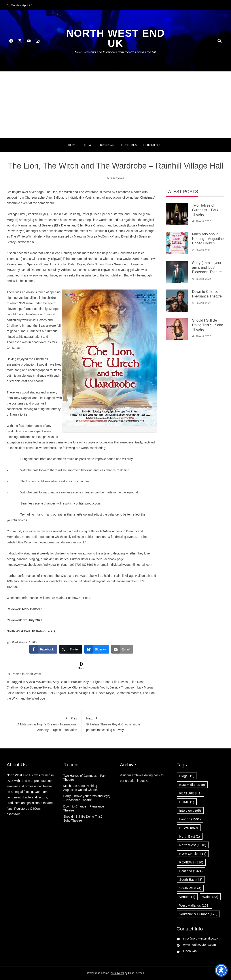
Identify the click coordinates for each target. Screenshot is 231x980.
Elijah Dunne (102, 682)
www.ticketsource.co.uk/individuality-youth (78, 581)
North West (33, 674)
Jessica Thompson (123, 687)
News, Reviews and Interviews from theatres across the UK (115, 52)
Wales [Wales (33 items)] (210, 897)
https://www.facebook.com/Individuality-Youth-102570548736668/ (51, 565)
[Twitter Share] (71, 649)
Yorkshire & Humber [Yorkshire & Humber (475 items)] (198, 914)
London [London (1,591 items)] (190, 819)
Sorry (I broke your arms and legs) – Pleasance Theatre (207, 268)
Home (73, 145)
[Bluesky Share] (97, 649)
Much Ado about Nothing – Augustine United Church (208, 239)
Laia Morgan (146, 687)
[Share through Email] (122, 649)
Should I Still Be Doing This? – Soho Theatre (208, 325)
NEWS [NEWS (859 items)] (189, 828)
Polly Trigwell (57, 693)
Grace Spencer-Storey (36, 687)
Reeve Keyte (105, 693)
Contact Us (153, 145)
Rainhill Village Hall (81, 693)
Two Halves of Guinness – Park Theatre (205, 210)
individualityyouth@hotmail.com (131, 565)
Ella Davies (120, 682)
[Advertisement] (115, 105)
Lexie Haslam (16, 693)
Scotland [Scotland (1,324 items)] (191, 871)
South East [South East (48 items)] (191, 879)
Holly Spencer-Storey (67, 687)
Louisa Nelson (37, 693)
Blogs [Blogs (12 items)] (187, 776)
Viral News (118, 973)
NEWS (89, 145)
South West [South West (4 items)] (190, 888)
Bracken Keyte (81, 682)
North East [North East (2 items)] (190, 836)
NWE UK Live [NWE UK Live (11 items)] (193, 854)
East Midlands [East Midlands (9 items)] (192, 785)
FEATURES (129, 145)
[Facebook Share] (43, 649)
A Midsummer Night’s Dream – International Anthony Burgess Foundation (44, 723)
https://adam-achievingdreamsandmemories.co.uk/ (51, 542)
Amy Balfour (61, 682)
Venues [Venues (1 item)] (187, 897)
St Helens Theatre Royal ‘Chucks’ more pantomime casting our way (119, 723)
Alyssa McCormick (39, 682)
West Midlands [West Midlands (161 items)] (194, 905)
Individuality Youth (96, 687)
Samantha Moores (128, 693)
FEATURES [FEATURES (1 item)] (190, 793)
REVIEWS (107, 145)
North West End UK (115, 38)
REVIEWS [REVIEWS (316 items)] (191, 862)
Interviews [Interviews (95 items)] (190, 810)
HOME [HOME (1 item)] (187, 802)
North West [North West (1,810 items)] (193, 845)
